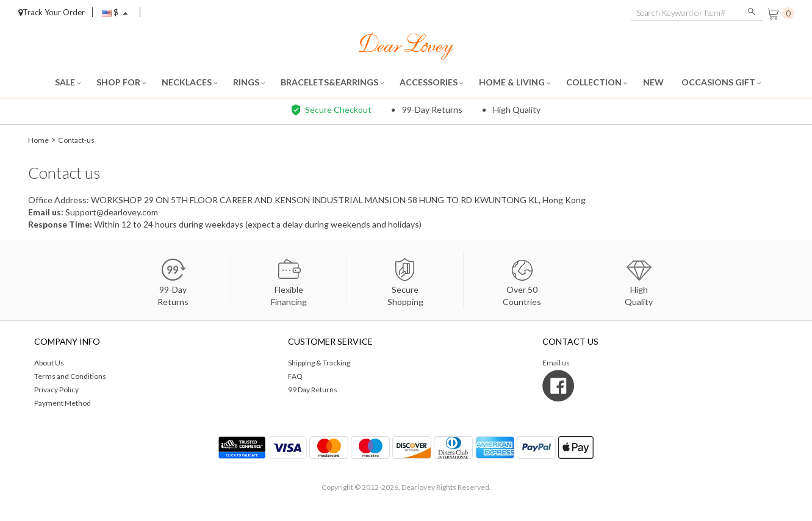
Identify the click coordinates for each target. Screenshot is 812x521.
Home (39, 139)
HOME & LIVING (515, 82)
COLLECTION (597, 82)
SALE (68, 82)
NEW (654, 82)
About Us (49, 363)
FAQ (295, 376)
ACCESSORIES (431, 82)
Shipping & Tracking (319, 363)
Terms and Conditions (70, 376)
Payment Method (63, 403)
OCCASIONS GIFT (721, 82)
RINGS (249, 82)
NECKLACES (189, 82)
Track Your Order (52, 12)
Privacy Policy (56, 390)
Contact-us (82, 139)
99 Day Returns (313, 390)
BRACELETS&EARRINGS (332, 82)
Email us (45, 212)
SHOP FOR (121, 82)
